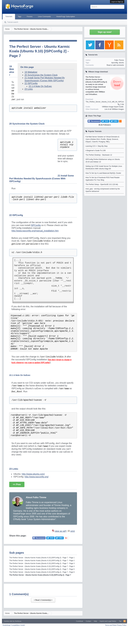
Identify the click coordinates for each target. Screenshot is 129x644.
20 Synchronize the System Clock (41, 75)
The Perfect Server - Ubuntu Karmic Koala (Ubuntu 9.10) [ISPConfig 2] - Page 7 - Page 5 (42, 569)
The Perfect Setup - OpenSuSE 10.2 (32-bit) (102, 184)
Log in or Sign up (117, 2)
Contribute (80, 621)
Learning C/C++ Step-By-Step (97, 146)
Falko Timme (119, 60)
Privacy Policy (122, 625)
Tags (20, 17)
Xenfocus (18, 621)
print (73, 531)
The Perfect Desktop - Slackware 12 (99, 155)
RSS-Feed (125, 621)
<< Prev (17, 484)
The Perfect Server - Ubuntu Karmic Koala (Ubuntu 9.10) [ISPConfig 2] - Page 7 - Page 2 (42, 561)
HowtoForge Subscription (66, 17)
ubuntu (121, 63)
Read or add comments (115, 65)
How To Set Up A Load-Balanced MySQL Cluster (103, 173)
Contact (88, 621)
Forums (30, 17)
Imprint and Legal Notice (108, 621)
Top (120, 621)
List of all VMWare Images (114, 109)
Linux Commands (44, 17)
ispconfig (115, 63)
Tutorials (9, 17)
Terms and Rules (111, 625)
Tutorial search (13, 22)
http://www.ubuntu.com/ (33, 474)
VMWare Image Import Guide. (113, 107)
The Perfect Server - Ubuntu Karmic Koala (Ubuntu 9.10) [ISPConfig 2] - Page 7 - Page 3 (42, 563)
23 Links (29, 89)
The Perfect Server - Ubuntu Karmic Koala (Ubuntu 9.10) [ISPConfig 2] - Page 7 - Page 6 (42, 572)
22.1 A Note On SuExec (40, 86)
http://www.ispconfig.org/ (36, 477)
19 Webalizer (31, 72)
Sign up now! (105, 32)
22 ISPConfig (31, 83)
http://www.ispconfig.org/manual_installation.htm (35, 231)
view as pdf (60, 531)
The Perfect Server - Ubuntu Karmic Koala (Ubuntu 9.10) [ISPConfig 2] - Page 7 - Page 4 (42, 566)
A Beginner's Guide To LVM (96, 151)
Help (95, 621)
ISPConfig (36, 225)
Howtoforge (14, 625)
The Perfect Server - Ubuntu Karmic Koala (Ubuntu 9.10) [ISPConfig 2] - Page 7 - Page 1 (42, 558)
